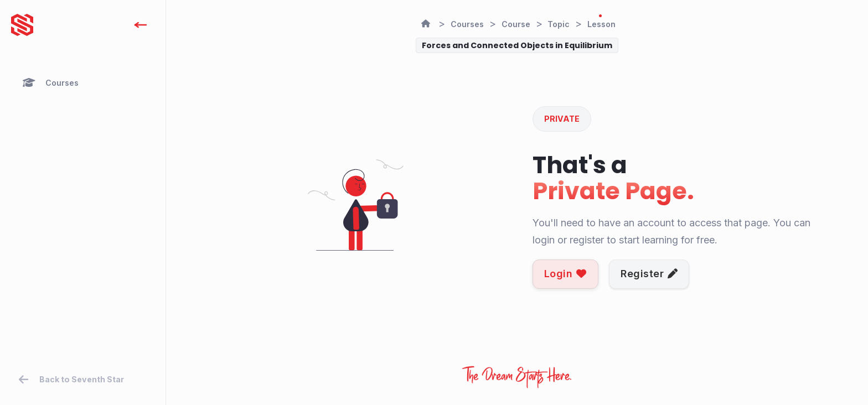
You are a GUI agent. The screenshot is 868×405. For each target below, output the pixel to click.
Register (649, 274)
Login (565, 274)
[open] (141, 25)
